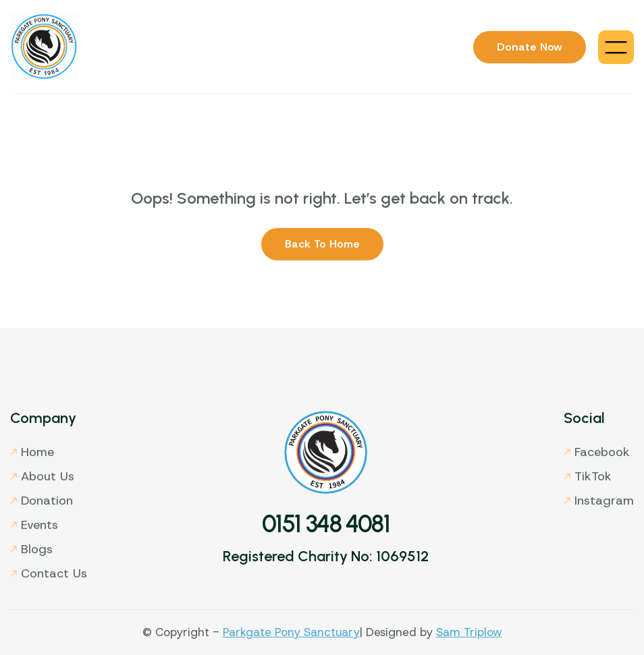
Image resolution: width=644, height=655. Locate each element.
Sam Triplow (469, 632)
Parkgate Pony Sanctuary (291, 632)
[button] (616, 47)
